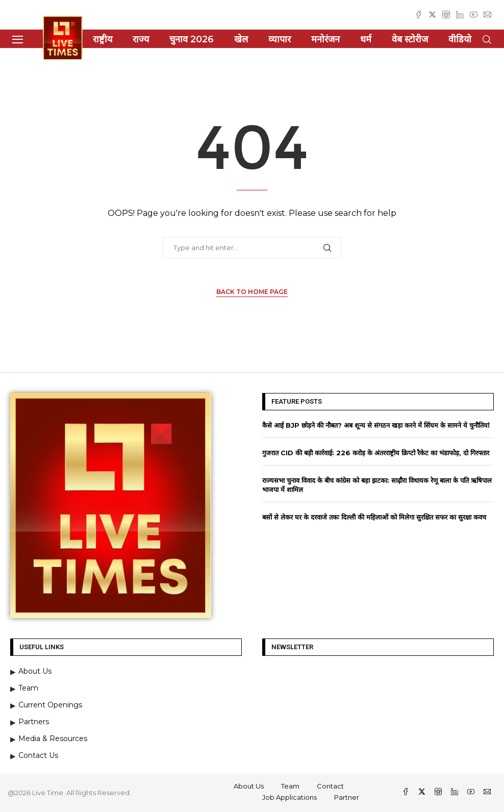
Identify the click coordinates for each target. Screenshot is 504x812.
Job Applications (289, 797)
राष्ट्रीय (103, 39)
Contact (330, 786)
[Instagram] (446, 15)
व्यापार (280, 39)
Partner (347, 797)
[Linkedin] (460, 15)
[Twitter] (432, 15)
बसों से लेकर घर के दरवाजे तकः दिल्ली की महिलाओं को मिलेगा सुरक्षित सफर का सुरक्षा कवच (374, 517)
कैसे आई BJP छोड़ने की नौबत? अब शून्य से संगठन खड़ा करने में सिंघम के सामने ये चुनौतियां (376, 425)
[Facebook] (419, 15)
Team (290, 786)
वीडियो (460, 39)
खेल (241, 39)
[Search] (487, 40)
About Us (249, 786)
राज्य (141, 39)
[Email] (487, 15)
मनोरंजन (325, 39)
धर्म (366, 39)
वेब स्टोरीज (410, 39)
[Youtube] (474, 15)
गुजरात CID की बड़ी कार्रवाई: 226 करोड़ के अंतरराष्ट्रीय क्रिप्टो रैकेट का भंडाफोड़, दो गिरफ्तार (376, 453)
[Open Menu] (18, 40)
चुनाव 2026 (192, 39)
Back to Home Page (252, 292)
